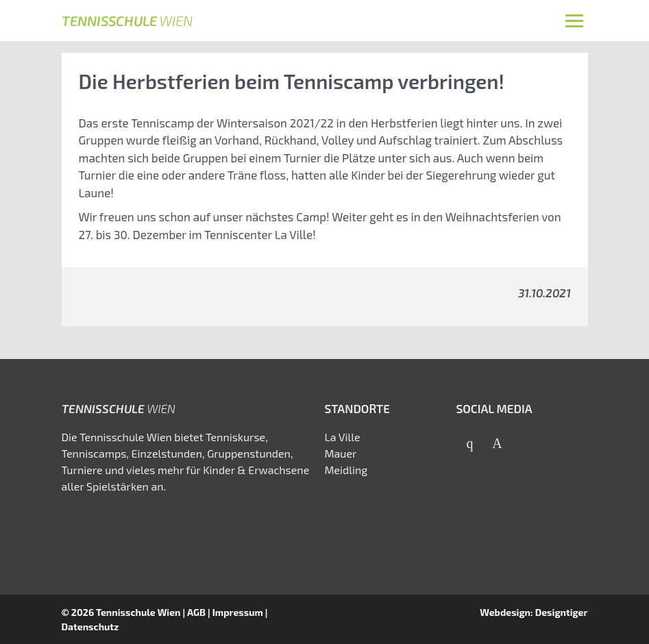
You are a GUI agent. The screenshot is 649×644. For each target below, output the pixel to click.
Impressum (238, 612)
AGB (196, 612)
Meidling (346, 470)
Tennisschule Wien (138, 612)
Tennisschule (127, 21)
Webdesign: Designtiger (534, 612)
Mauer (341, 453)
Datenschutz (90, 627)
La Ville (343, 437)
